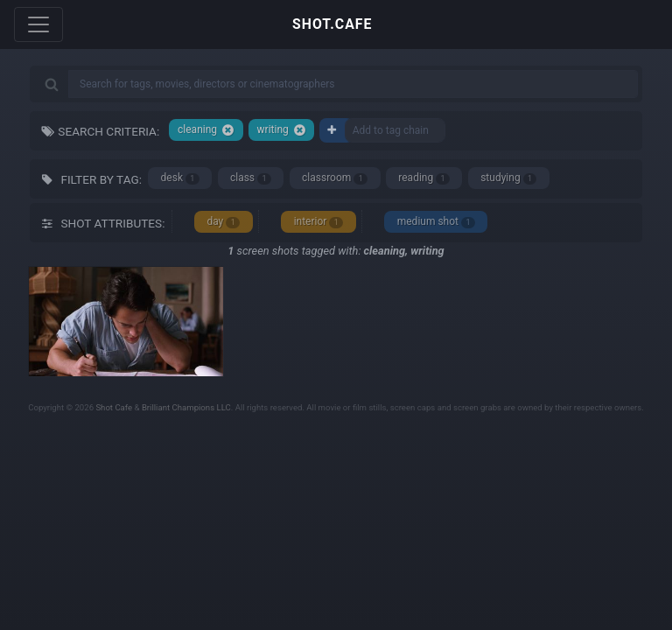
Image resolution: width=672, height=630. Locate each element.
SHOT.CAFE (332, 24)
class (251, 178)
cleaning (206, 130)
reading (424, 178)
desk (180, 178)
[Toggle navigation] (38, 24)
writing (282, 130)
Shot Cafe (114, 407)
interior (319, 222)
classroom (335, 178)
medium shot (436, 222)
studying (508, 178)
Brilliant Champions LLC (186, 407)
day (223, 222)
